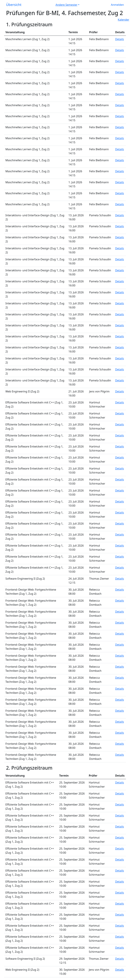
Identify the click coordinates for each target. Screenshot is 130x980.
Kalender (123, 20)
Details (120, 39)
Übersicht (14, 5)
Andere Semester (66, 5)
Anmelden (117, 5)
